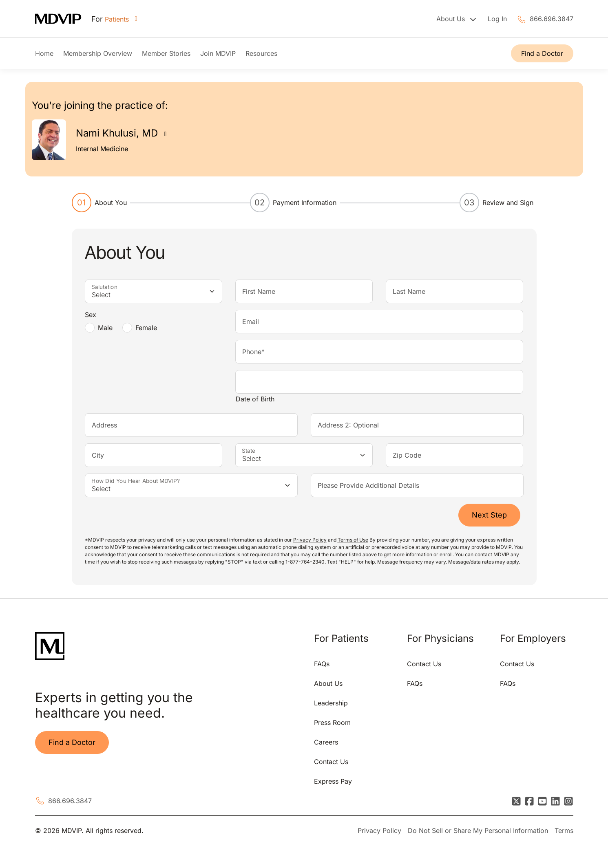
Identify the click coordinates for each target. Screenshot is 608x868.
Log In (497, 19)
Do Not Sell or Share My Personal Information (478, 831)
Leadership (331, 703)
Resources (261, 53)
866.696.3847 (552, 19)
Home (44, 53)
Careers (326, 742)
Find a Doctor (542, 53)
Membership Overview (98, 53)
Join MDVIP (218, 53)
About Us (328, 683)
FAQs (322, 664)
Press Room (332, 723)
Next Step (489, 515)
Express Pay (333, 781)
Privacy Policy (379, 831)
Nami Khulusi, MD (117, 133)
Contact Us (331, 762)
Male (105, 328)
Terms (564, 831)
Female (146, 328)
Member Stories (166, 53)
